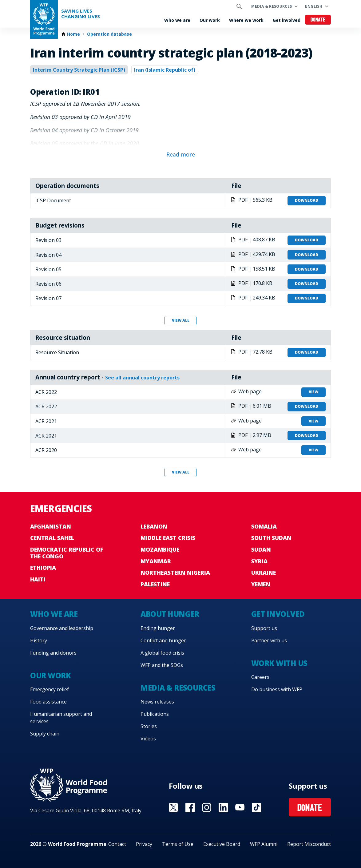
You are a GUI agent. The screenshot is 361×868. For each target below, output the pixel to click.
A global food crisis (162, 653)
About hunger (170, 614)
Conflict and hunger (163, 640)
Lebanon (154, 526)
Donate (318, 20)
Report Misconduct (309, 844)
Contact (117, 844)
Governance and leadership (62, 628)
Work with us (279, 663)
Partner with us (269, 640)
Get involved (287, 20)
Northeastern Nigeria (175, 573)
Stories (149, 726)
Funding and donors (53, 653)
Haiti (38, 579)
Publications (155, 714)
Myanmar (156, 561)
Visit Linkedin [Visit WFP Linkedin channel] (223, 807)
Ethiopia (43, 568)
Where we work (246, 20)
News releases (157, 702)
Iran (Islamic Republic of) (165, 70)
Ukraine (264, 573)
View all (181, 320)
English (314, 6)
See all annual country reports (142, 378)
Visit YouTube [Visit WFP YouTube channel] (240, 807)
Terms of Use (178, 844)
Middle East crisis (168, 538)
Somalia (264, 526)
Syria (259, 561)
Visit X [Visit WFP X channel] (173, 807)
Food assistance (48, 702)
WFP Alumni (264, 844)
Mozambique (160, 549)
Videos (148, 739)
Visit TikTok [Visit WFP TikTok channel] (256, 807)
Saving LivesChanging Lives (81, 14)
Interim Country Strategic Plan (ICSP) (79, 70)
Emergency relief (50, 689)
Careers (260, 677)
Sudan (261, 549)
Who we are (177, 20)
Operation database (109, 34)
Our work (210, 20)
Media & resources (272, 6)
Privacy (144, 844)
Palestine (155, 584)
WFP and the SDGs (162, 665)
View (313, 392)
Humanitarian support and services (61, 718)
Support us (264, 628)
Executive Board (222, 844)
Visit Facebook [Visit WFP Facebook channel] (190, 807)
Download (307, 200)
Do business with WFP (277, 689)
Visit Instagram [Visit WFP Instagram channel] (207, 807)
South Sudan (271, 538)
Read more (181, 154)
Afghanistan (51, 526)
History (39, 640)
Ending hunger (158, 628)
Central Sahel (52, 538)
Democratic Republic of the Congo (67, 553)
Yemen (261, 584)
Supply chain (45, 734)
